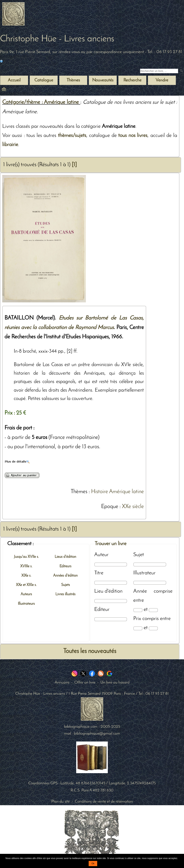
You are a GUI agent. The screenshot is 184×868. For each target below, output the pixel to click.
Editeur (102, 610)
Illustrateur (144, 573)
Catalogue (44, 80)
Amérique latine (126, 492)
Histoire (100, 492)
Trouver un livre (110, 544)
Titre (99, 573)
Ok (93, 864)
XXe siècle (133, 507)
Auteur (101, 555)
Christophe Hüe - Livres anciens (57, 39)
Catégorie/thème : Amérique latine (41, 102)
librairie (10, 145)
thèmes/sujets (72, 136)
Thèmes (79, 492)
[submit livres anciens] (182, 71)
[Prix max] (153, 628)
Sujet (139, 555)
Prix (137, 619)
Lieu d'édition (108, 591)
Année (140, 591)
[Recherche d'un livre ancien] (159, 71)
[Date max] (153, 610)
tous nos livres (133, 136)
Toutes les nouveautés (90, 651)
